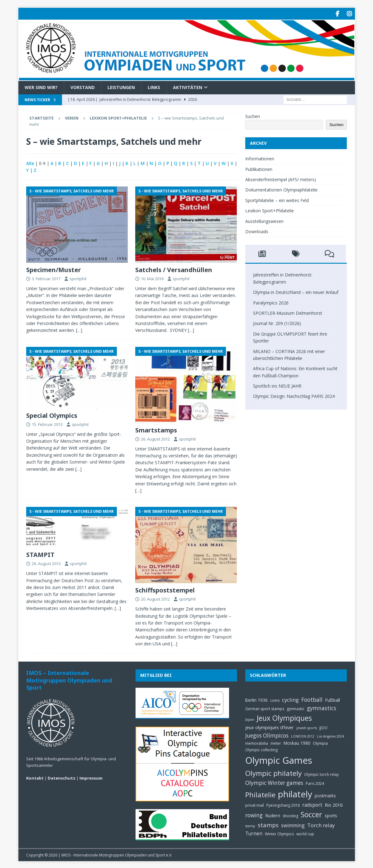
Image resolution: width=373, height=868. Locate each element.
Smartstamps (156, 429)
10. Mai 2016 (152, 278)
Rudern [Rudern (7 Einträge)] (273, 814)
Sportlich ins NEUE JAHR (277, 385)
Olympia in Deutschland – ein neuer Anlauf (296, 291)
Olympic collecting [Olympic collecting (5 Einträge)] (261, 749)
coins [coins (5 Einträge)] (275, 699)
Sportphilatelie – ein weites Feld (277, 199)
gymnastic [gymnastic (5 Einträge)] (296, 708)
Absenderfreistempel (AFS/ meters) (281, 179)
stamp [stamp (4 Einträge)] (250, 825)
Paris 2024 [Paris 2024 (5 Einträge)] (315, 783)
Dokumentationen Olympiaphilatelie (281, 189)
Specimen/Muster (54, 269)
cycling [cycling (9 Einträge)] (290, 699)
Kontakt (35, 777)
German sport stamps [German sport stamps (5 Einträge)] (265, 708)
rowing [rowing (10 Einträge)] (254, 814)
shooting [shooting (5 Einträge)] (290, 815)
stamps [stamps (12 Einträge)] (268, 824)
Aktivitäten (188, 86)
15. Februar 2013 (47, 423)
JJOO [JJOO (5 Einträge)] (323, 727)
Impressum (91, 777)
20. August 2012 (155, 598)
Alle (30, 162)
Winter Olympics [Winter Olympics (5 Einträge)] (279, 833)
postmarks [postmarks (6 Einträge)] (325, 795)
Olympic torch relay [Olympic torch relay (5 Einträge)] (321, 774)
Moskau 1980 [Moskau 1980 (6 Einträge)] (297, 742)
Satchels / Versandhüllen (174, 269)
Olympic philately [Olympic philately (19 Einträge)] (273, 772)
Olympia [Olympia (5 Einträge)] (320, 742)
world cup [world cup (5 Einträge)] (305, 833)
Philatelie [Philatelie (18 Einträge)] (260, 794)
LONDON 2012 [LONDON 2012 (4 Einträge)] (303, 735)
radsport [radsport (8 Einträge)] (312, 804)
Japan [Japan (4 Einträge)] (250, 719)
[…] (79, 330)
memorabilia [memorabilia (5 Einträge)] (257, 742)
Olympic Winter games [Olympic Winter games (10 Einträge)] (274, 782)
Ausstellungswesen (264, 220)
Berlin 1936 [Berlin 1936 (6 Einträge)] (256, 699)
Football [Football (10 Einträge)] (312, 699)
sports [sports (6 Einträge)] (331, 815)
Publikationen (259, 168)
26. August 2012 (155, 438)
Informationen (260, 158)
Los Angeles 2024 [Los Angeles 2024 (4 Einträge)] (330, 735)
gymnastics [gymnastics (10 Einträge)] (322, 707)
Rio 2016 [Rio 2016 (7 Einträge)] (334, 804)
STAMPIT (40, 554)
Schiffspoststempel (165, 590)
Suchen (253, 115)
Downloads (257, 231)
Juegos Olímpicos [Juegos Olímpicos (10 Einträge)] (267, 735)
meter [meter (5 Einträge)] (276, 742)
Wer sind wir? (41, 86)
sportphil (78, 278)
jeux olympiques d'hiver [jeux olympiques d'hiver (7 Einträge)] (270, 726)
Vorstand (83, 86)
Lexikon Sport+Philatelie (118, 117)
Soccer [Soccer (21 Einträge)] (311, 814)
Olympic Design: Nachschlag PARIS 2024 (294, 396)
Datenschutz (62, 777)
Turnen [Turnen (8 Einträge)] (254, 833)
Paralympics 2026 (271, 302)
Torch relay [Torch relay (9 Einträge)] (321, 824)
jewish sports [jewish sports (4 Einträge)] (307, 727)
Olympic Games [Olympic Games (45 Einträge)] (279, 759)
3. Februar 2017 (46, 278)
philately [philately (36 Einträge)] (295, 793)
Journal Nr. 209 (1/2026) (277, 323)
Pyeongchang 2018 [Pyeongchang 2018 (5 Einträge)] (283, 804)
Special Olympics (52, 415)
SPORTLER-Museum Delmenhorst (288, 312)
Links (154, 86)
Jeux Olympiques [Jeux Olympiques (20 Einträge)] (284, 717)
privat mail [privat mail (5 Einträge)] (255, 804)
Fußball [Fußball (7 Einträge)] (332, 699)
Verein (72, 117)
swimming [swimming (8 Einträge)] (293, 824)
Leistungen (121, 86)
